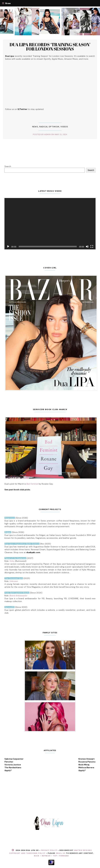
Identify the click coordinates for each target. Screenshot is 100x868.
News (35, 127)
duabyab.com (33, 552)
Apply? (8, 770)
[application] (50, 224)
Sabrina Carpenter (14, 759)
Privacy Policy (49, 850)
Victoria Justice (13, 765)
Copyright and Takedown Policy (27, 853)
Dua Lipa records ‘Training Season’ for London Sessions (50, 47)
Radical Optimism (49, 127)
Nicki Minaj (84, 765)
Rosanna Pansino (87, 762)
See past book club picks (17, 490)
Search (8, 166)
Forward (64, 856)
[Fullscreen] (92, 247)
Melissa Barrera (86, 767)
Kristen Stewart (86, 759)
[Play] (8, 247)
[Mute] (87, 247)
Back (37, 856)
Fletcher (9, 762)
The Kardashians (13, 767)
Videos (64, 127)
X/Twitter (22, 109)
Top (55, 856)
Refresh (46, 856)
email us (61, 853)
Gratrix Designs (83, 850)
